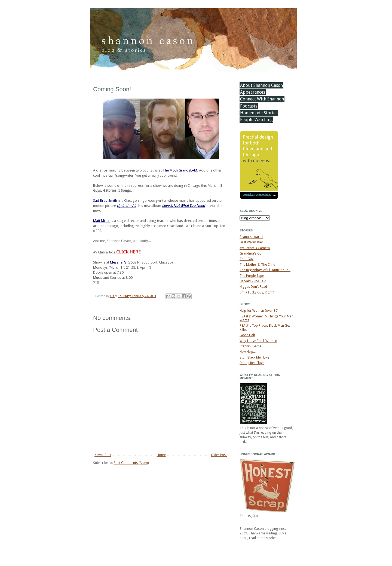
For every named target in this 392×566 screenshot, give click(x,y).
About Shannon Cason (261, 85)
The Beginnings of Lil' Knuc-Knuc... (265, 270)
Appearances (253, 92)
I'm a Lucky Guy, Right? (257, 292)
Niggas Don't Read (253, 287)
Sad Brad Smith (105, 201)
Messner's (118, 262)
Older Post (219, 455)
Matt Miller (101, 221)
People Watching (256, 120)
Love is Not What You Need (183, 206)
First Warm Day (251, 242)
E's (113, 296)
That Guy (246, 259)
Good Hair (247, 335)
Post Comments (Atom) (131, 463)
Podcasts (249, 106)
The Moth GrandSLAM (180, 170)
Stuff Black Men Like (254, 357)
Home (161, 455)
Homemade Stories (259, 113)
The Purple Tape (252, 276)
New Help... (248, 352)
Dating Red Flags (252, 363)
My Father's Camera (255, 248)
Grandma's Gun (252, 253)
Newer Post (103, 455)
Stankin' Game (250, 346)
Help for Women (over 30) (259, 311)
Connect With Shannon (262, 99)
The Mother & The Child (257, 265)
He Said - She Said (253, 281)
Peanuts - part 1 (251, 237)
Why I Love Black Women (258, 341)
